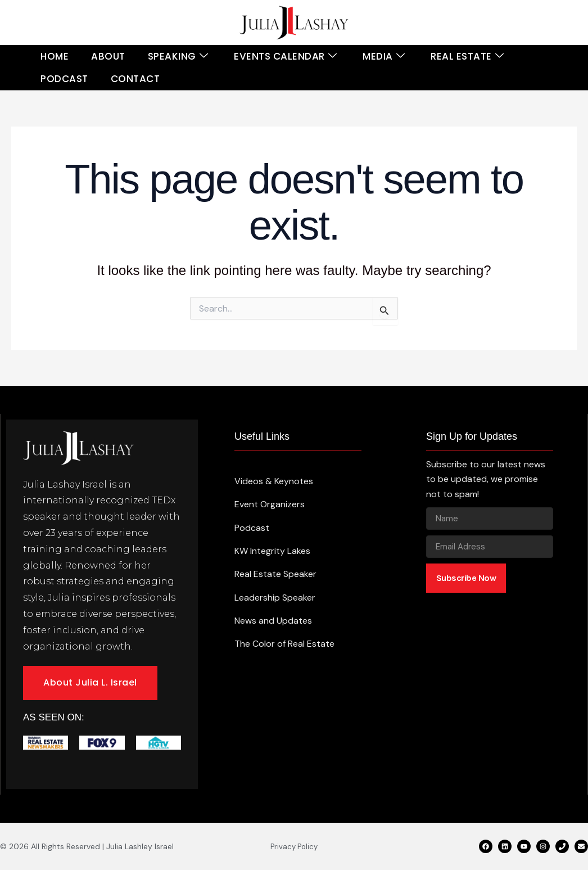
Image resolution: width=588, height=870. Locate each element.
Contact (135, 79)
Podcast (64, 79)
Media (384, 57)
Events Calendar (285, 57)
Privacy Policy (294, 847)
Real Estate (467, 57)
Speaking (178, 57)
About (108, 56)
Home (55, 56)
